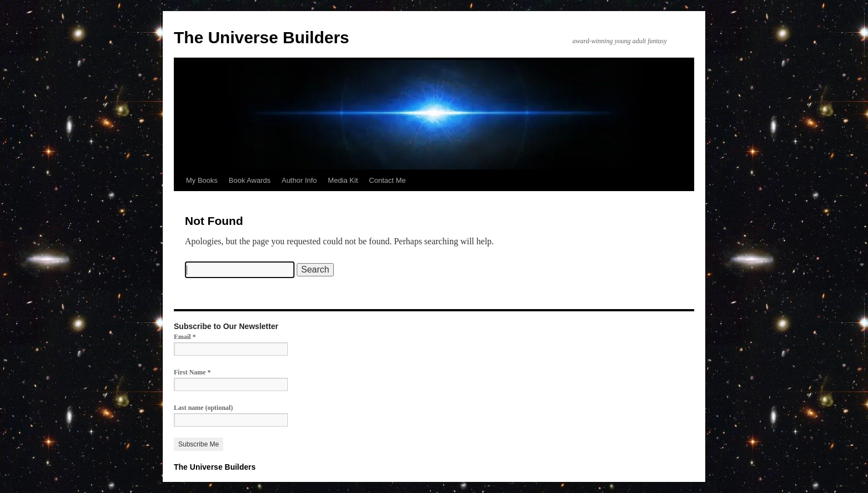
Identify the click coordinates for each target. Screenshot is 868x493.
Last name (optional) (203, 408)
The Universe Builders (262, 37)
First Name (192, 372)
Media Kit (343, 180)
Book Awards (250, 180)
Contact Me (387, 180)
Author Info (299, 180)
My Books (202, 180)
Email (185, 337)
